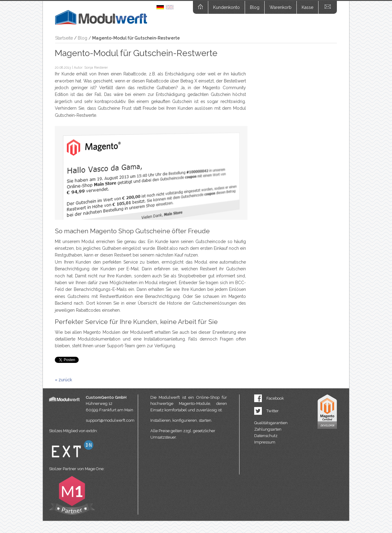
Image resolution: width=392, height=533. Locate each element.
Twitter (273, 411)
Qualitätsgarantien (271, 423)
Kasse (307, 7)
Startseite (64, 38)
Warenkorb (281, 7)
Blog (255, 7)
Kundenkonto (226, 7)
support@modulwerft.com (110, 420)
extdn (92, 431)
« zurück (63, 380)
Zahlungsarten (268, 429)
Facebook (275, 398)
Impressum (265, 442)
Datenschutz (266, 436)
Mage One (94, 469)
